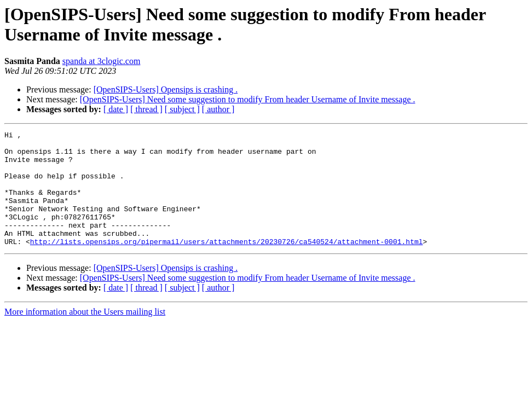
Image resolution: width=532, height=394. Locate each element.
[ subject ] (182, 109)
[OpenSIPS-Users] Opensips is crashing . (166, 89)
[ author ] (218, 109)
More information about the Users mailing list (85, 335)
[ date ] (116, 109)
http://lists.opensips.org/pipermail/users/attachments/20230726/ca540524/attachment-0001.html (227, 264)
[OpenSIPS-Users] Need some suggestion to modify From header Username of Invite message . (248, 99)
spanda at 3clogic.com (102, 61)
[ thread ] (146, 109)
